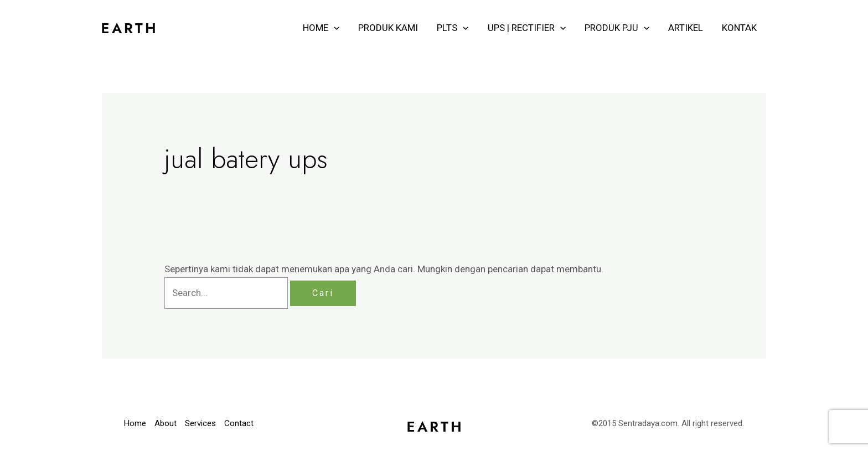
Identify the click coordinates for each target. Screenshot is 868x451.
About (166, 423)
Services (200, 423)
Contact (239, 423)
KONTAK (739, 28)
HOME (321, 28)
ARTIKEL (686, 28)
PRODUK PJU (617, 28)
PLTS (453, 28)
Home (135, 423)
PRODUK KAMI (388, 28)
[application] (334, 28)
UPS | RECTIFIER (527, 28)
